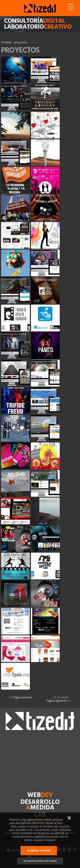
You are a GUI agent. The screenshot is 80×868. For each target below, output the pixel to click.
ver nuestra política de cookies (40, 861)
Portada (6, 42)
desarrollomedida (40, 805)
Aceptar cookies (39, 851)
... (52, 697)
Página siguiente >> (59, 701)
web (40, 795)
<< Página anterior (20, 697)
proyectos (20, 42)
